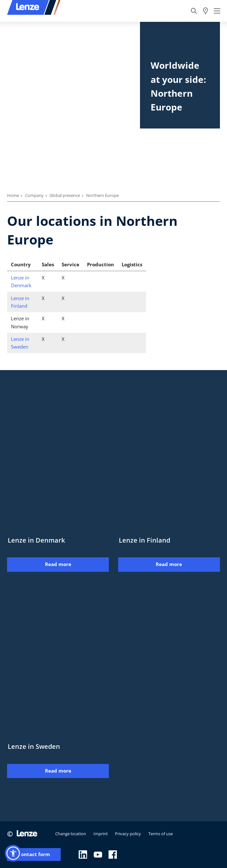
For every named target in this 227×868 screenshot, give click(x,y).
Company (34, 195)
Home (13, 195)
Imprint (101, 834)
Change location (71, 834)
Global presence (65, 195)
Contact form (34, 854)
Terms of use (161, 834)
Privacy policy (128, 834)
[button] (13, 853)
